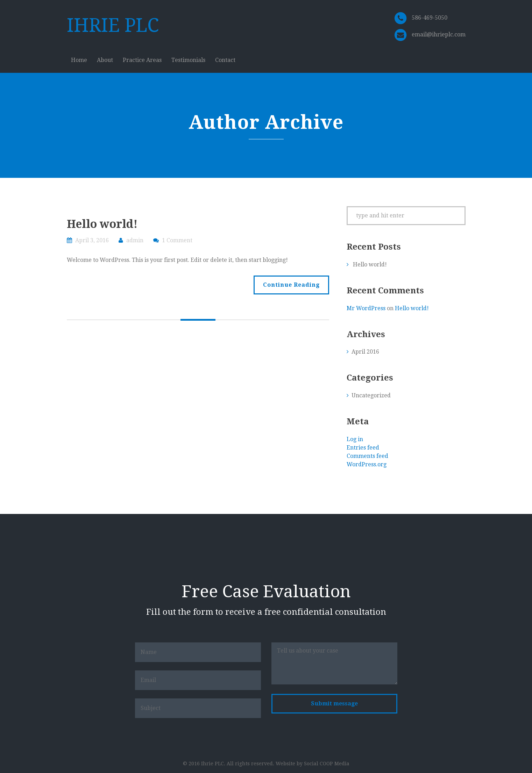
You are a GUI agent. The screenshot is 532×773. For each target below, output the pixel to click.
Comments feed (367, 456)
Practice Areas (142, 60)
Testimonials (188, 60)
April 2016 (365, 352)
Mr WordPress (366, 308)
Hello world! (102, 224)
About (105, 60)
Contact (225, 60)
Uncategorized (371, 395)
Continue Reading (291, 285)
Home (79, 60)
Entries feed (363, 448)
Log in (355, 439)
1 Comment (177, 240)
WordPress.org (367, 464)
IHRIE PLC (113, 25)
